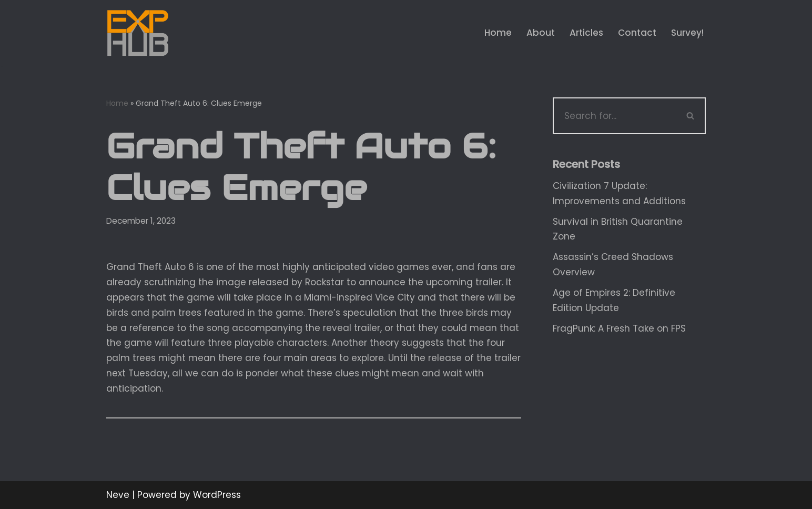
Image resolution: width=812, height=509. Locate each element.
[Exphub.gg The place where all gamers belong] (138, 33)
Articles (586, 33)
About (541, 33)
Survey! (687, 33)
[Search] (615, 116)
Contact (637, 33)
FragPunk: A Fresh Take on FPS (619, 328)
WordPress (217, 495)
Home (498, 33)
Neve (118, 495)
